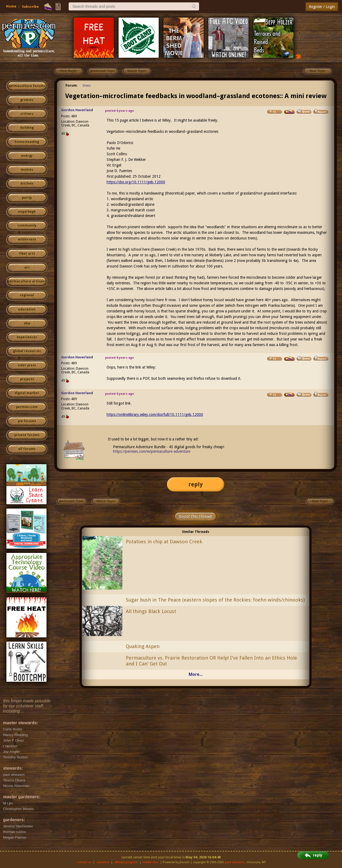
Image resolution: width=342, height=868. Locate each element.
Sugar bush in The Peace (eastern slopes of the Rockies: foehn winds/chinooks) (215, 600)
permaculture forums (27, 86)
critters (27, 114)
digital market (27, 393)
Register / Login (322, 7)
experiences (27, 337)
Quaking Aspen (143, 646)
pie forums (27, 421)
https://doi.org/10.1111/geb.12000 (136, 182)
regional (27, 295)
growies (27, 100)
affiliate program (126, 862)
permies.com (27, 407)
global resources (27, 351)
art (27, 268)
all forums (27, 449)
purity (27, 198)
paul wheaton (235, 862)
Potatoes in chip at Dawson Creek (164, 542)
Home (11, 6)
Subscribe (30, 7)
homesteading (27, 142)
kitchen (27, 184)
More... (196, 674)
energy (27, 156)
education (27, 309)
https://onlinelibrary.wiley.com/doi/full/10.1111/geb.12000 (155, 414)
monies (27, 170)
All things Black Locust (151, 611)
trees (87, 85)
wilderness (27, 239)
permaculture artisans (27, 281)
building (27, 128)
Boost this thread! (196, 517)
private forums (27, 435)
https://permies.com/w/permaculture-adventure (152, 451)
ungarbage (27, 212)
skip (27, 323)
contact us (84, 862)
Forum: (72, 85)
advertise (103, 862)
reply (196, 484)
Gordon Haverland (77, 110)
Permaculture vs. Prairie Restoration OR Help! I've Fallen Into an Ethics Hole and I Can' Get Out (211, 661)
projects (27, 379)
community (27, 226)
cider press (27, 365)
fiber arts (27, 254)
